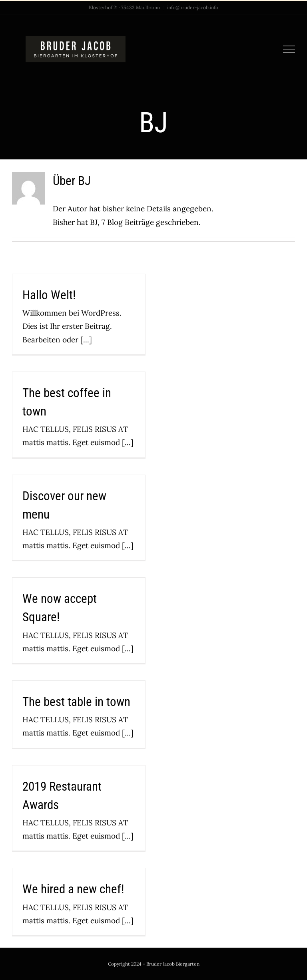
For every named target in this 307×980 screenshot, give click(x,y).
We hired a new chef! (73, 889)
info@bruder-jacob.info (193, 7)
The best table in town (76, 702)
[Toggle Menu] (289, 49)
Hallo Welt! (49, 295)
